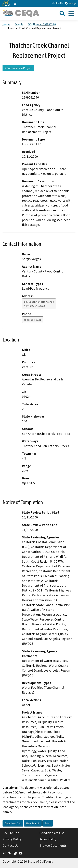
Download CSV (13, 823)
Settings (70, 3)
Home (6, 24)
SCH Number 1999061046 (42, 24)
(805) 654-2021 (33, 320)
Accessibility (48, 839)
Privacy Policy (12, 839)
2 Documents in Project (18, 68)
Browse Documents (53, 846)
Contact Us (57, 3)
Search (19, 24)
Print (48, 823)
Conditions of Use (52, 833)
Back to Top (11, 833)
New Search (33, 823)
